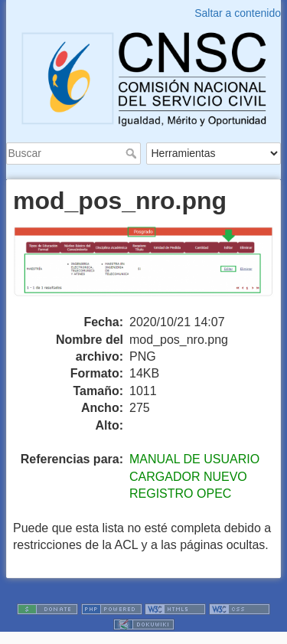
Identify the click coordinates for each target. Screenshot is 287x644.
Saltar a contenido (238, 13)
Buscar (133, 153)
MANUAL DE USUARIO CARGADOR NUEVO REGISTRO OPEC (194, 476)
